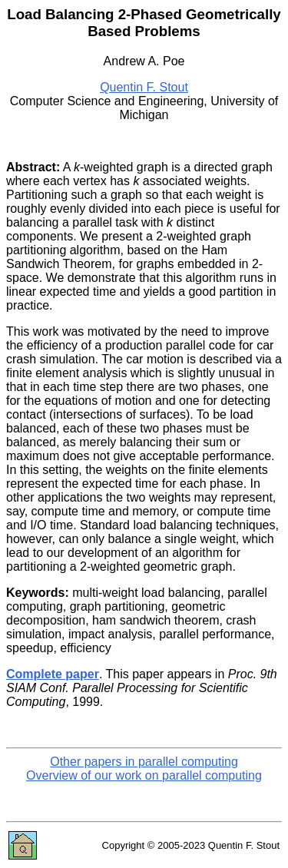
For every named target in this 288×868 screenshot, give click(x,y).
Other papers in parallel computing (144, 762)
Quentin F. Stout (144, 87)
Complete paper (53, 674)
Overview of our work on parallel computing (144, 775)
